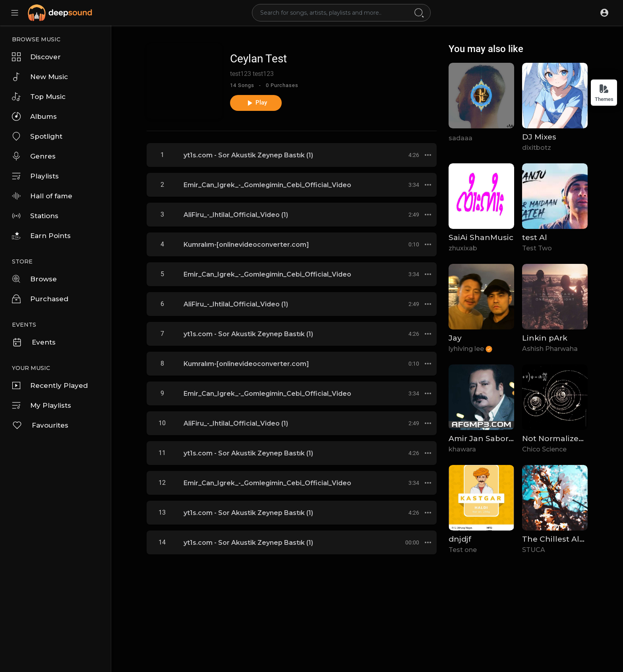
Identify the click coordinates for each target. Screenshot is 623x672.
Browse (34, 279)
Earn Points (41, 236)
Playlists (35, 176)
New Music (40, 77)
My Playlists (42, 405)
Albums (34, 116)
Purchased (40, 299)
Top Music (39, 97)
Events (34, 342)
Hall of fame (42, 196)
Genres (34, 156)
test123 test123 (252, 74)
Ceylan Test (258, 59)
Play (256, 103)
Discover (36, 57)
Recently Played (50, 385)
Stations (35, 216)
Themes (604, 93)
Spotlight (37, 136)
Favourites (40, 425)
